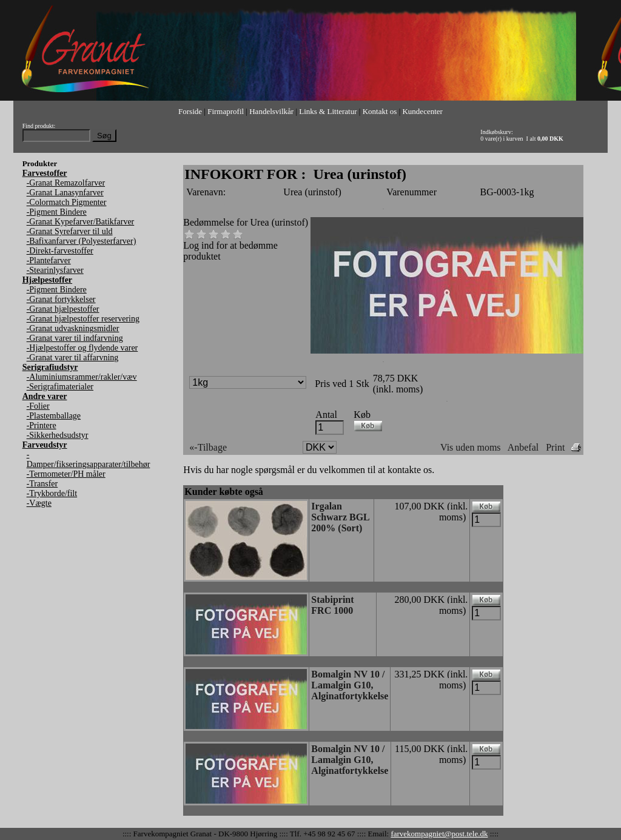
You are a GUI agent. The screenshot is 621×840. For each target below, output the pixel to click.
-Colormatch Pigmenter (67, 202)
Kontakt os (380, 111)
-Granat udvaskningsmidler (73, 328)
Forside (190, 111)
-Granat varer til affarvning (73, 358)
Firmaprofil (226, 111)
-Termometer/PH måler (66, 474)
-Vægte (39, 503)
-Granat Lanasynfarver (65, 193)
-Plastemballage (54, 416)
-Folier (38, 406)
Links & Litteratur (328, 111)
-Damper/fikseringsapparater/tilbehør (89, 459)
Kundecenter (422, 111)
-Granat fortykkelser (61, 299)
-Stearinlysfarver (55, 270)
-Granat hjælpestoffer (63, 309)
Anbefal (523, 447)
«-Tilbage (208, 447)
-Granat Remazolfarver (66, 183)
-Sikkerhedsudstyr (58, 435)
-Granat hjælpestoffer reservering (83, 319)
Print (555, 447)
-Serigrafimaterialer (60, 387)
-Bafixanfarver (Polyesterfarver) (82, 241)
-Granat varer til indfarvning (75, 338)
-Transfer (42, 484)
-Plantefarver (49, 260)
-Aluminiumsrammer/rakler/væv (82, 377)
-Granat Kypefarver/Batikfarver (81, 222)
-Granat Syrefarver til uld (70, 231)
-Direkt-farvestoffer (60, 251)
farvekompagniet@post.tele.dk (439, 834)
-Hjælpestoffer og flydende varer (82, 348)
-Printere (42, 425)
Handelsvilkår (271, 111)
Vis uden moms (470, 447)
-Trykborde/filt (52, 493)
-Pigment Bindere (57, 212)
